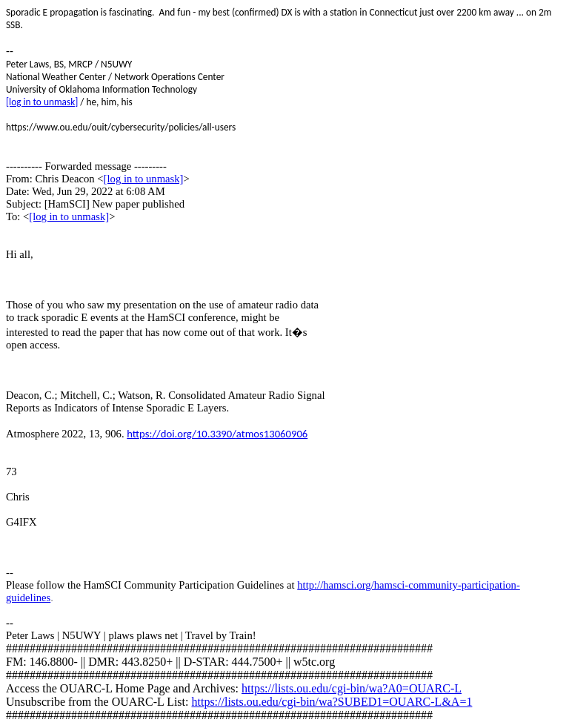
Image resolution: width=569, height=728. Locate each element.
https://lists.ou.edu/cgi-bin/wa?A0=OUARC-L (352, 688)
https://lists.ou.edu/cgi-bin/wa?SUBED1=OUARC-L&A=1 (332, 702)
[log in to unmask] (42, 102)
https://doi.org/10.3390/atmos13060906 (217, 434)
